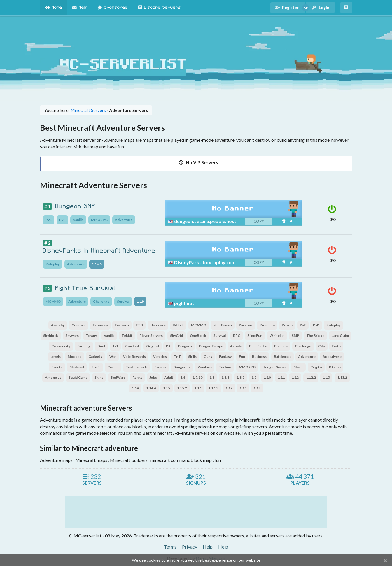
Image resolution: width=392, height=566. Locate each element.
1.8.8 (225, 377)
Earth (336, 346)
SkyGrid (176, 335)
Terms (170, 547)
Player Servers (151, 335)
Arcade (236, 346)
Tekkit (127, 335)
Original (153, 346)
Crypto (316, 367)
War (113, 356)
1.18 (243, 388)
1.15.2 (182, 388)
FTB (139, 325)
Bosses (160, 367)
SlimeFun (255, 335)
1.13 (326, 377)
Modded (75, 356)
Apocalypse (332, 356)
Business (259, 356)
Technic (225, 367)
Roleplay (52, 264)
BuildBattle (258, 346)
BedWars (118, 377)
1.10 (267, 377)
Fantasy (225, 356)
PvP (62, 220)
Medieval (77, 367)
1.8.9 (240, 377)
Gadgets (95, 356)
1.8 (212, 377)
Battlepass (282, 356)
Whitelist (277, 335)
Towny (91, 335)
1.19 (140, 301)
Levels (56, 356)
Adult (169, 377)
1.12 (295, 377)
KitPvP (178, 325)
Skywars (72, 335)
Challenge (101, 301)
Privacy (190, 547)
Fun (242, 356)
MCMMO (53, 301)
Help (208, 547)
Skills (192, 356)
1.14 (135, 388)
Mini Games (223, 325)
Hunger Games (274, 367)
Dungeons (182, 367)
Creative (78, 325)
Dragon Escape (211, 346)
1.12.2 (311, 377)
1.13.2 (342, 377)
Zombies (205, 367)
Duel (101, 346)
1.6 (183, 377)
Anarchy (58, 325)
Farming (84, 346)
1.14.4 (151, 388)
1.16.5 (97, 264)
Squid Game (78, 377)
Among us (53, 377)
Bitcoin (335, 367)
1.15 (167, 388)
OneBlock (198, 335)
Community (61, 346)
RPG (237, 335)
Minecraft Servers (88, 110)
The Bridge (315, 335)
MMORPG (99, 220)
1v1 (115, 346)
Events (57, 367)
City (322, 346)
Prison (287, 325)
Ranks (137, 377)
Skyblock (51, 335)
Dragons (185, 346)
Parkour (246, 325)
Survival (123, 301)
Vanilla (78, 220)
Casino (113, 367)
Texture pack (136, 367)
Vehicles (160, 356)
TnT (177, 356)
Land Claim (340, 335)
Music (298, 367)
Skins (99, 377)
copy (259, 221)
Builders (281, 346)
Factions (122, 325)
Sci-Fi (96, 367)
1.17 (229, 388)
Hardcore (158, 325)
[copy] (246, 221)
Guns (208, 356)
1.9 (254, 377)
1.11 (281, 377)
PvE (49, 220)
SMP (295, 335)
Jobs (153, 377)
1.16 (198, 388)
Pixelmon (267, 325)
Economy (100, 325)
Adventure (124, 220)
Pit (168, 346)
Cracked (132, 346)
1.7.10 (197, 377)
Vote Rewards (134, 356)
